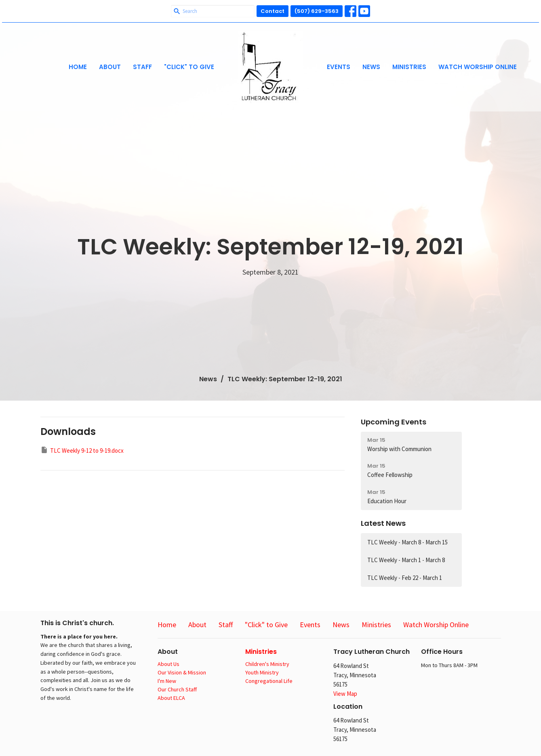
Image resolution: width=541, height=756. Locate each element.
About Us (168, 664)
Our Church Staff (177, 689)
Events (339, 67)
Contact (273, 11)
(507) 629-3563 (317, 11)
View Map (345, 694)
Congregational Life (269, 681)
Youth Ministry (262, 672)
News (371, 67)
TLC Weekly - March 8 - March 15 (407, 542)
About (110, 67)
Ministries (409, 67)
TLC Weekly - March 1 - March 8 (406, 560)
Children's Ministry (267, 664)
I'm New (167, 681)
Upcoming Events (394, 422)
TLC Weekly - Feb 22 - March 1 (405, 578)
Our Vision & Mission (182, 672)
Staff (142, 67)
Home (78, 67)
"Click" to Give (189, 67)
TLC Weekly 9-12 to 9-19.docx (82, 450)
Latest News (383, 523)
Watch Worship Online (478, 67)
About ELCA (171, 698)
